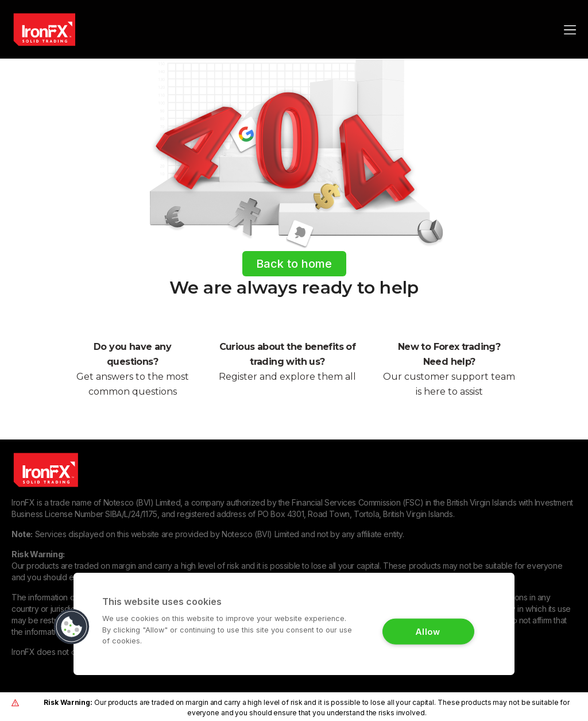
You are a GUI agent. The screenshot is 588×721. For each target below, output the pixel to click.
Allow (428, 631)
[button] (72, 627)
